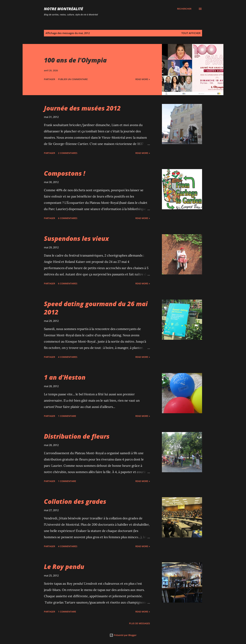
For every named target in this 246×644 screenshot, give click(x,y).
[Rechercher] (184, 9)
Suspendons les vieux (76, 238)
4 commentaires (68, 357)
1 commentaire (67, 416)
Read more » (143, 79)
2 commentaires (68, 153)
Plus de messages (140, 623)
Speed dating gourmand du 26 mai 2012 (96, 308)
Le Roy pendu (64, 567)
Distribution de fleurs (77, 436)
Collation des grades (75, 501)
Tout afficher (191, 33)
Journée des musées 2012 (82, 108)
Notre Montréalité (63, 9)
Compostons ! (65, 173)
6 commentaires (68, 218)
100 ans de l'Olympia (75, 60)
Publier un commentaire (73, 79)
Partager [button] (49, 79)
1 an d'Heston (65, 377)
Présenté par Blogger (123, 635)
